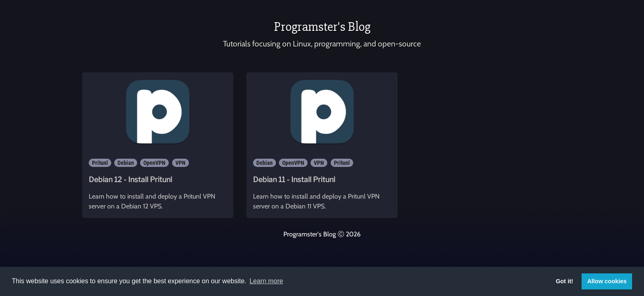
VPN (181, 163)
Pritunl (100, 163)
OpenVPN (154, 163)
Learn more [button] (266, 281)
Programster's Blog (322, 27)
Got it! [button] (564, 281)
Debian (126, 163)
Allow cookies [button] (607, 281)
